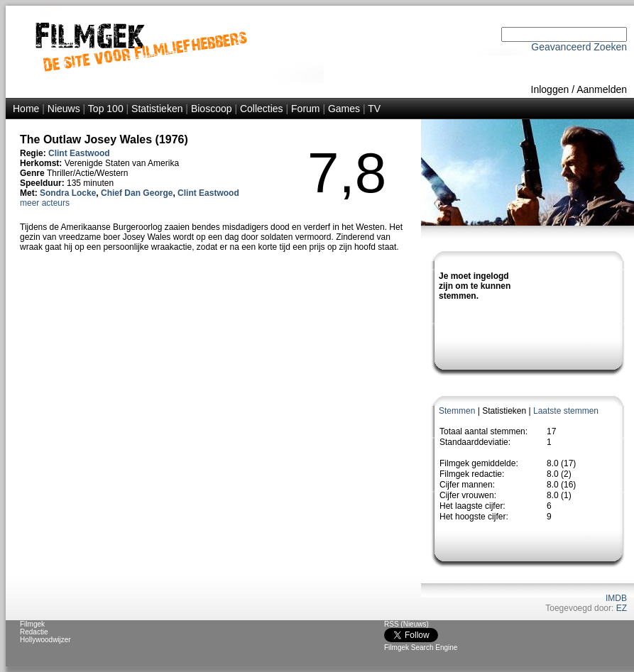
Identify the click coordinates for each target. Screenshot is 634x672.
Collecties (262, 109)
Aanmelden (602, 89)
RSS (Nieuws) (406, 624)
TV (374, 109)
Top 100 (106, 109)
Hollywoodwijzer (45, 640)
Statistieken (157, 109)
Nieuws (64, 109)
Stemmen (457, 411)
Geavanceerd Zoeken (579, 47)
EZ (622, 608)
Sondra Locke (68, 193)
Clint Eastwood (79, 153)
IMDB (616, 598)
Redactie (34, 632)
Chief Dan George (137, 193)
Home (26, 109)
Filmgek (32, 624)
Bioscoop (212, 109)
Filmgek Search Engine (421, 648)
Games (344, 109)
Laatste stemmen (566, 411)
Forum (305, 109)
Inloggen (550, 89)
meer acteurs (45, 203)
